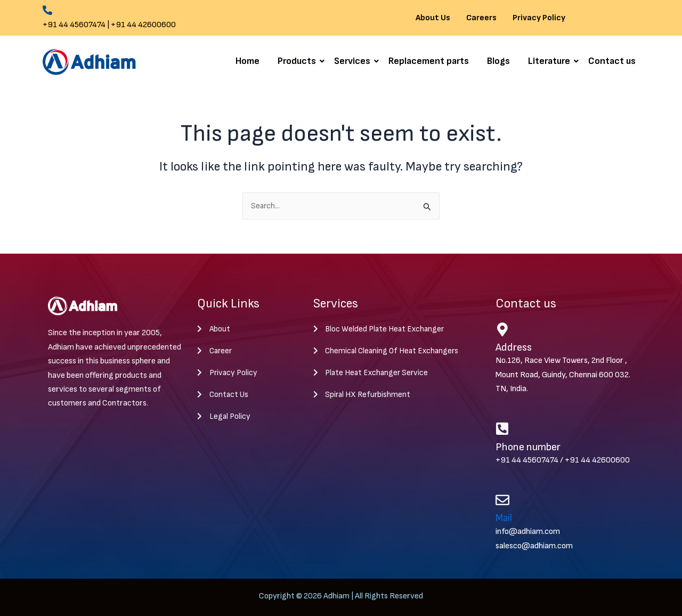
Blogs (498, 61)
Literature (551, 61)
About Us (433, 18)
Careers (481, 18)
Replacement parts (429, 61)
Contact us (612, 61)
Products (299, 61)
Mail (505, 519)
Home (247, 61)
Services (354, 61)
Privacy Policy (539, 18)
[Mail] (502, 500)
